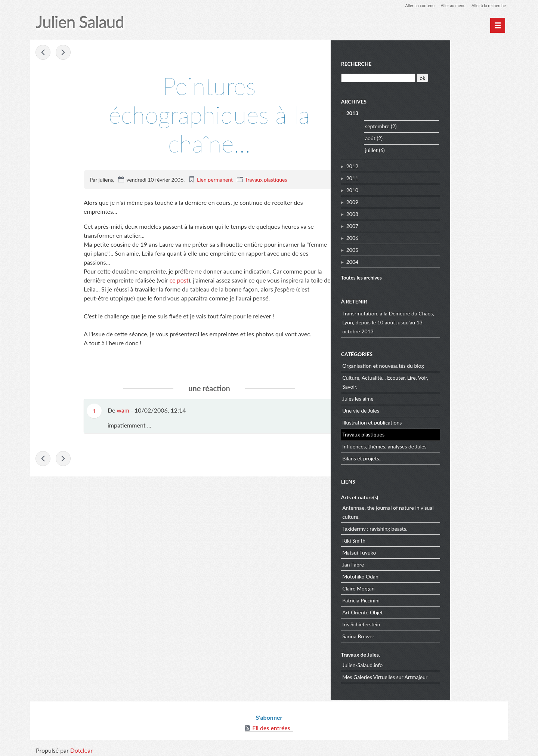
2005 (411, 249)
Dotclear (81, 748)
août (429, 137)
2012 (411, 165)
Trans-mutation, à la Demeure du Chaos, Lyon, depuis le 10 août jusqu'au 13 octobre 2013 (447, 321)
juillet (430, 149)
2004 (411, 261)
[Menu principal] (498, 25)
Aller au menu (449, 5)
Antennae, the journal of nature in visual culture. (447, 511)
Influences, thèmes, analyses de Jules (443, 445)
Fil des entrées (271, 726)
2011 (411, 177)
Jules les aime (417, 397)
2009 (411, 201)
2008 (411, 213)
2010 (411, 189)
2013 (411, 112)
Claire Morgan (417, 587)
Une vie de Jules (420, 409)
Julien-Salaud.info (421, 664)
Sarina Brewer (417, 635)
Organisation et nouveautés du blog (442, 365)
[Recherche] (436, 77)
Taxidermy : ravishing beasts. (434, 527)
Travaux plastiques (266, 180)
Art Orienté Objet (421, 611)
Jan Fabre (412, 563)
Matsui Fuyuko (418, 551)
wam (123, 411)
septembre (436, 125)
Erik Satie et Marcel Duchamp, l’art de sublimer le (43, 53)
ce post (179, 280)
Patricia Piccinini (420, 599)
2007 (411, 225)
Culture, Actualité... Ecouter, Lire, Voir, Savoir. (444, 381)
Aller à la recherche (487, 5)
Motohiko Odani (420, 575)
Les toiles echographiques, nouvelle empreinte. (64, 53)
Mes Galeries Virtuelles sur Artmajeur (444, 676)
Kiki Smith (413, 539)
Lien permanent (215, 180)
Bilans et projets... (421, 457)
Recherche (415, 63)
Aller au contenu (413, 5)
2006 (411, 237)
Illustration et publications (431, 421)
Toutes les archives (420, 277)
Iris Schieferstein (420, 623)
